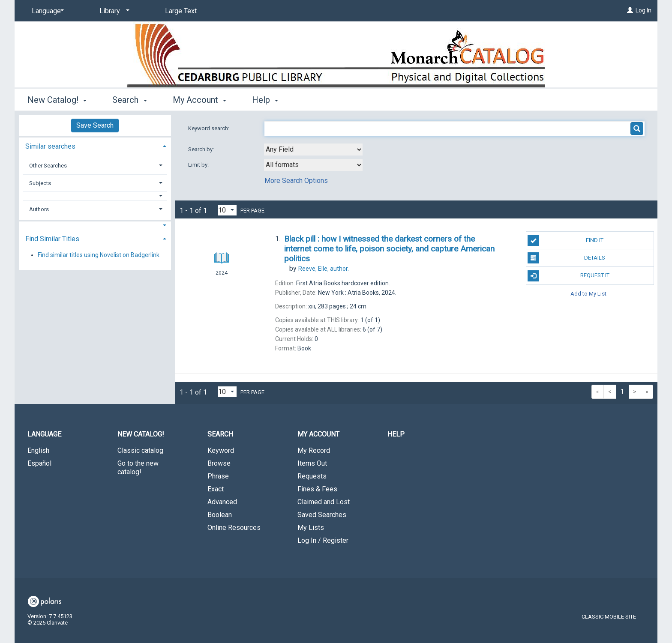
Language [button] (44, 434)
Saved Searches (322, 515)
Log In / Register (323, 540)
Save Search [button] (95, 125)
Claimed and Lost (324, 502)
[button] (95, 196)
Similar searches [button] (50, 146)
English (38, 450)
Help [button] (265, 100)
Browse (219, 463)
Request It (568, 276)
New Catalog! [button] (57, 100)
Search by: (202, 149)
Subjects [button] (40, 183)
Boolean (220, 515)
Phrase (218, 476)
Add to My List (588, 294)
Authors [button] (39, 209)
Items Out (312, 463)
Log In (643, 10)
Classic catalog (140, 450)
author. (324, 269)
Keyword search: (209, 128)
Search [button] (129, 100)
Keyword (221, 450)
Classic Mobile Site (609, 617)
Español (39, 463)
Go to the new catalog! (138, 468)
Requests (312, 476)
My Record (314, 450)
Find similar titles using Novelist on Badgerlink (99, 255)
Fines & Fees (317, 489)
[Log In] (630, 10)
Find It (565, 240)
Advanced (222, 502)
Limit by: (199, 165)
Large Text (181, 11)
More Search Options (296, 181)
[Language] (46, 11)
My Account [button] (199, 100)
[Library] (113, 11)
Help (396, 434)
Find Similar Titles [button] (52, 239)
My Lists (311, 528)
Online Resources (234, 528)
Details (566, 258)
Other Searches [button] (48, 166)
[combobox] (313, 150)
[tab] (95, 145)
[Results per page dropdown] (227, 210)
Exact (216, 489)
